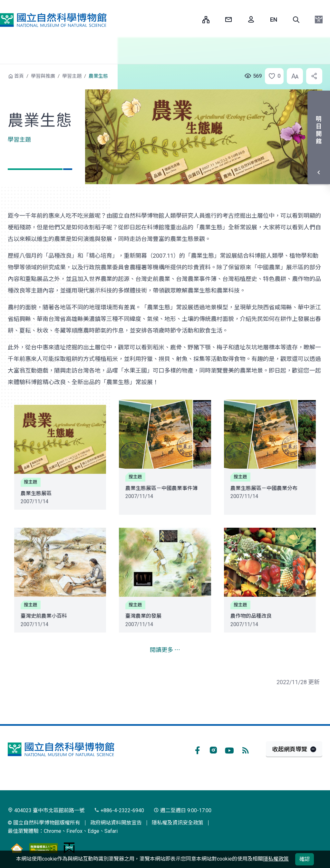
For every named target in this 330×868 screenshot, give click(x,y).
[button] (296, 20)
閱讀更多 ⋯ (165, 650)
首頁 (19, 76)
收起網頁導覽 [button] (290, 749)
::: (193, 20)
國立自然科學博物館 (53, 20)
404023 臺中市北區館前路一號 (46, 810)
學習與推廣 (43, 76)
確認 (305, 859)
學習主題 (72, 76)
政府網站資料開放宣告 (116, 823)
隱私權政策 (276, 859)
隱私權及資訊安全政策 (178, 823)
